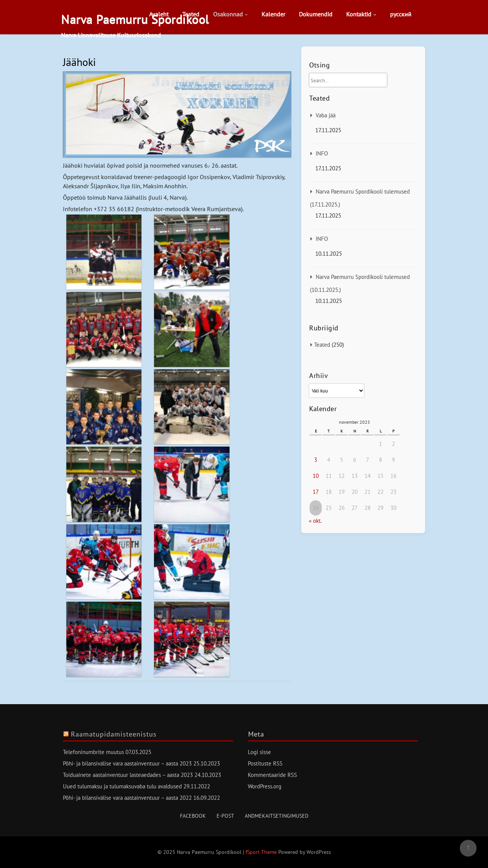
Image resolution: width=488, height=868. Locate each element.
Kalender (273, 14)
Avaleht (159, 14)
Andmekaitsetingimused (277, 816)
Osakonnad (228, 14)
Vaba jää (326, 115)
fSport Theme (262, 852)
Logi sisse (259, 752)
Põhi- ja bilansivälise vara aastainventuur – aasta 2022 (127, 798)
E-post (225, 816)
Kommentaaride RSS (272, 775)
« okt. (315, 521)
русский (401, 14)
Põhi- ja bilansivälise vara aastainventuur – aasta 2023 (127, 763)
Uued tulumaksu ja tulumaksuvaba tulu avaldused (122, 786)
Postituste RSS (265, 763)
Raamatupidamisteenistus (114, 734)
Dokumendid (316, 14)
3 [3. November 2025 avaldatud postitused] (316, 460)
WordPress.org (265, 786)
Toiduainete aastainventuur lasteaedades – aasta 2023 (128, 775)
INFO (322, 153)
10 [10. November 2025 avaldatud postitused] (316, 476)
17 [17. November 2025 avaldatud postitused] (316, 492)
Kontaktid (359, 14)
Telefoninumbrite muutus (93, 752)
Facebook (193, 816)
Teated (191, 14)
